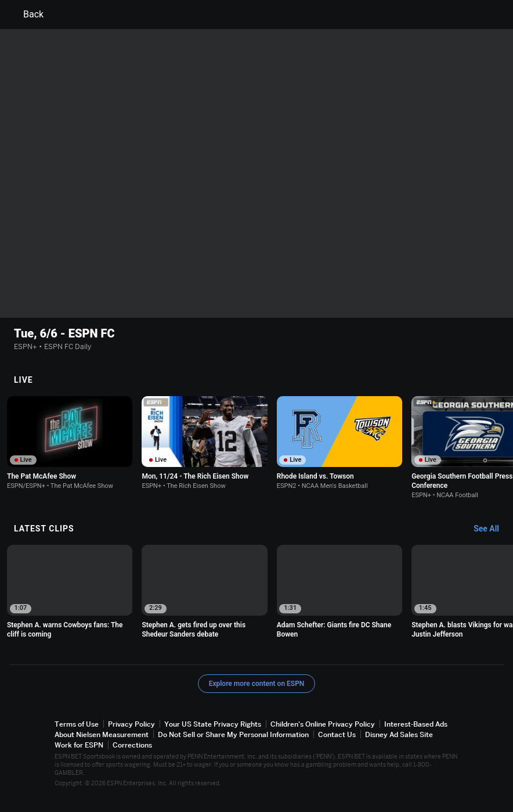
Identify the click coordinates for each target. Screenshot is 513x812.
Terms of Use (77, 723)
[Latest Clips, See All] (492, 529)
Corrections (132, 745)
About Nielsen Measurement (102, 734)
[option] (70, 443)
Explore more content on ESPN (257, 683)
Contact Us (337, 734)
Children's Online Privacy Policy (323, 723)
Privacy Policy (131, 723)
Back (26, 15)
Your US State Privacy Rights (213, 723)
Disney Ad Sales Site (399, 734)
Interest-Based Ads (416, 723)
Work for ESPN (79, 745)
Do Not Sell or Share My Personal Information (233, 734)
